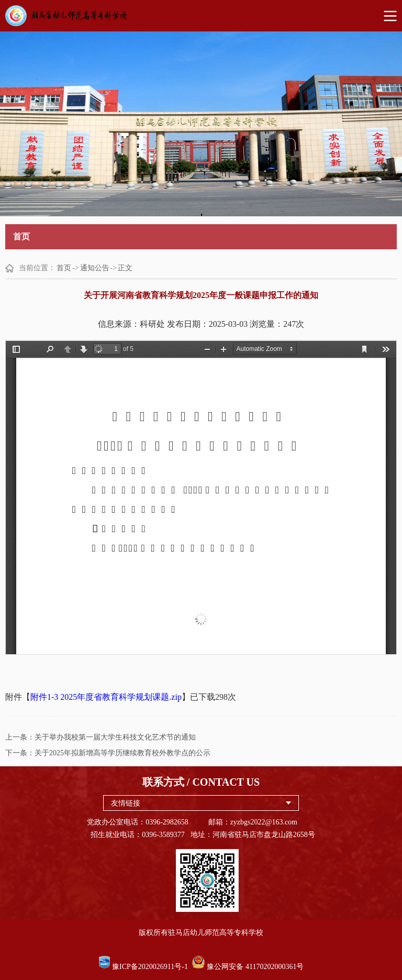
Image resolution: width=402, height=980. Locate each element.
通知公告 (95, 268)
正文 (125, 268)
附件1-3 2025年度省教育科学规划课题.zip (106, 697)
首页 (64, 268)
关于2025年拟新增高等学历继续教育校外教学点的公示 (122, 753)
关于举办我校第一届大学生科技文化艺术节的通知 (115, 737)
